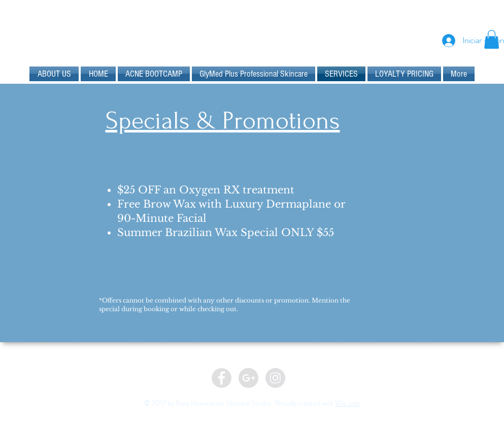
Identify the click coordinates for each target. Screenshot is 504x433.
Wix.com (347, 403)
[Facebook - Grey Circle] (222, 378)
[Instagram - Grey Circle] (275, 378)
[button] (492, 39)
